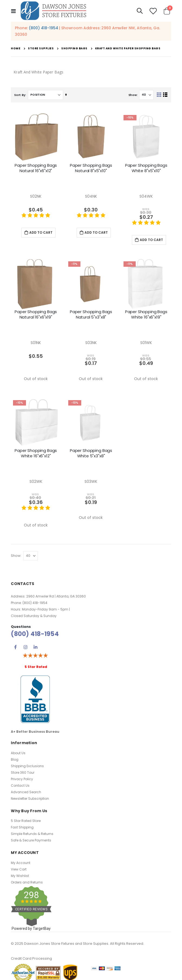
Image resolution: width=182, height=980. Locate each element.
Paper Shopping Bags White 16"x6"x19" (146, 314)
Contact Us (20, 785)
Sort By (20, 95)
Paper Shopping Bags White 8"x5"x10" (146, 168)
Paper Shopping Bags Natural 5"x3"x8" (91, 314)
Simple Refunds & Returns (32, 834)
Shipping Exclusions (27, 766)
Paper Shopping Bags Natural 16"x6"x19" (36, 314)
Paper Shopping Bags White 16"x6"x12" (36, 453)
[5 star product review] (36, 218)
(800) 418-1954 (43, 28)
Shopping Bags (74, 49)
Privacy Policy (22, 779)
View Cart (19, 869)
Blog (15, 759)
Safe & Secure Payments (31, 840)
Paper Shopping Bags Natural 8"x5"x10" (91, 168)
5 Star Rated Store (26, 821)
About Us (18, 753)
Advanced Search (26, 792)
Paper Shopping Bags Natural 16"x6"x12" (36, 168)
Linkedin (35, 647)
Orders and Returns (27, 882)
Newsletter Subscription (30, 799)
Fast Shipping (22, 827)
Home (16, 48)
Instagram (25, 647)
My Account (21, 863)
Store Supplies (41, 49)
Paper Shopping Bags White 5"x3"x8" (91, 453)
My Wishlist (20, 876)
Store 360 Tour (23, 772)
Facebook (15, 647)
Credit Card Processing (31, 958)
